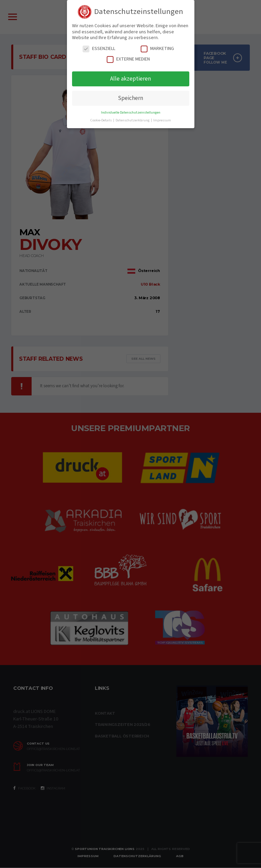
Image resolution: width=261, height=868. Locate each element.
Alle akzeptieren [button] (130, 79)
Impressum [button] (162, 120)
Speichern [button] (130, 98)
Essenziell (99, 49)
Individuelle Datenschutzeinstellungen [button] (131, 112)
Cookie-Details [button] (101, 120)
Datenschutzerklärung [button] (133, 120)
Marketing (157, 49)
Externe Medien (128, 59)
